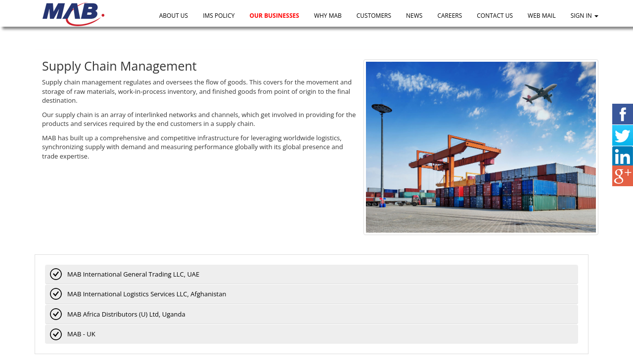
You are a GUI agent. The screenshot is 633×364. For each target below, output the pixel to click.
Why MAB (328, 16)
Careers (450, 16)
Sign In (585, 16)
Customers (374, 16)
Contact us (495, 16)
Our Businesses (274, 16)
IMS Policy (219, 16)
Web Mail (542, 16)
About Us (174, 16)
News (414, 16)
